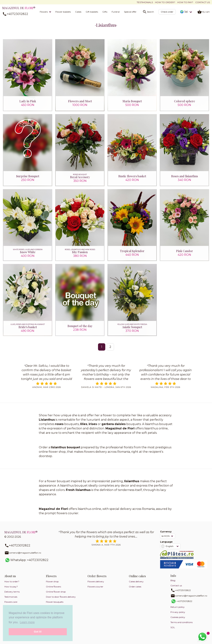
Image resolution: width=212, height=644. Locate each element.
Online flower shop (56, 595)
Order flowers (97, 579)
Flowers (44, 12)
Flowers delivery (96, 585)
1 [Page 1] (102, 350)
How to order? (165, 2)
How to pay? (185, 2)
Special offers (131, 12)
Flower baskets (63, 12)
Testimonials (145, 2)
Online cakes (137, 579)
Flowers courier (95, 590)
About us (10, 579)
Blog (173, 583)
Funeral (116, 12)
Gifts (105, 12)
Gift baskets (92, 12)
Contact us (203, 2)
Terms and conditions (182, 625)
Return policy (178, 610)
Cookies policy (178, 620)
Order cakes (135, 590)
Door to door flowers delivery (61, 600)
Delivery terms (12, 595)
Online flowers (53, 590)
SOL (173, 630)
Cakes (78, 12)
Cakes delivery (136, 585)
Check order (167, 12)
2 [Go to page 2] (110, 350)
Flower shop (52, 585)
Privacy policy (178, 615)
